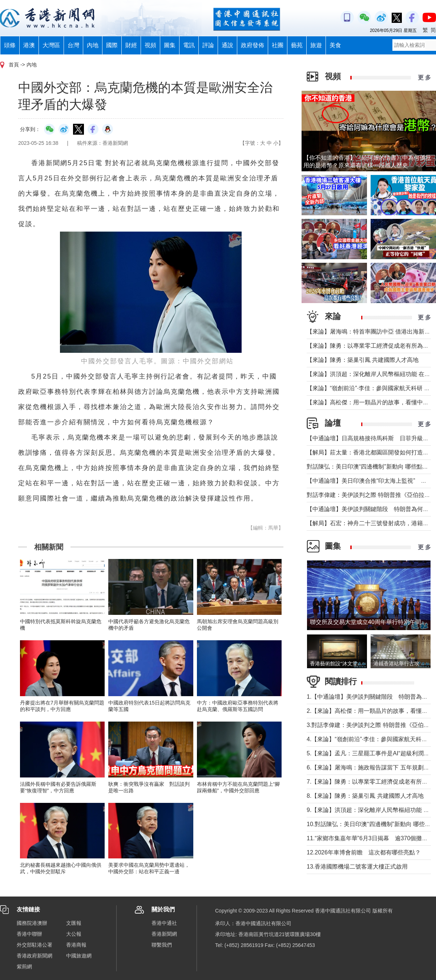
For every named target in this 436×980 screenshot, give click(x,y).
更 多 (424, 77)
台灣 (73, 45)
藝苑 (297, 45)
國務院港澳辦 (32, 923)
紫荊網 (24, 967)
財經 (131, 45)
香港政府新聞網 (35, 956)
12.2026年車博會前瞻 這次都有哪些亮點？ (364, 852)
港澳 (29, 45)
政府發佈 (253, 45)
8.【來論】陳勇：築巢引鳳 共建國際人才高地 (365, 796)
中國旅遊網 (79, 956)
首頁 (14, 65)
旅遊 (316, 45)
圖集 (170, 45)
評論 (208, 45)
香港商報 (76, 945)
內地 (93, 45)
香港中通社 (164, 923)
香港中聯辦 (29, 934)
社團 (278, 45)
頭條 (10, 45)
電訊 (189, 45)
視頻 (150, 45)
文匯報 (74, 923)
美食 (335, 45)
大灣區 (51, 45)
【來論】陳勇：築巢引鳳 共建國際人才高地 (363, 360)
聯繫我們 (162, 945)
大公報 (74, 934)
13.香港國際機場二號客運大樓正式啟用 (357, 867)
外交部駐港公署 (35, 945)
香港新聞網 (164, 934)
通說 (227, 45)
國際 (112, 45)
